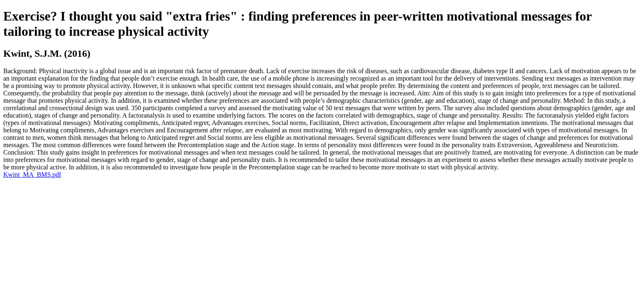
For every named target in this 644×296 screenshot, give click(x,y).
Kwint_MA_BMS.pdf (32, 175)
